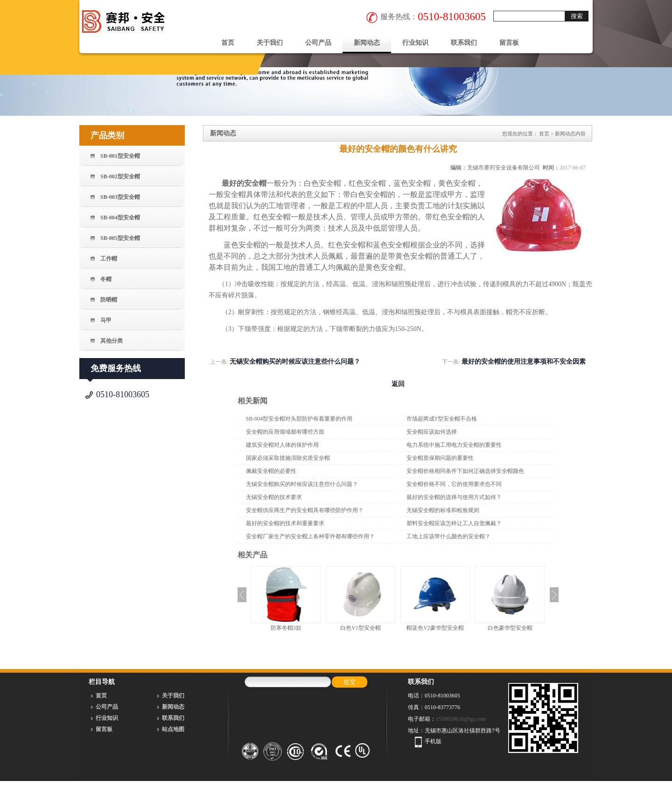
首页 (228, 43)
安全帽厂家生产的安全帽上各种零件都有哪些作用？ (310, 536)
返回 (398, 384)
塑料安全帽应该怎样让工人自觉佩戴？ (454, 523)
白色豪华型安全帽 (510, 628)
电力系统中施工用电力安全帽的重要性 (454, 445)
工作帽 (109, 259)
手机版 (433, 741)
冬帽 (106, 279)
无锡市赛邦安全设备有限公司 (504, 168)
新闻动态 (367, 43)
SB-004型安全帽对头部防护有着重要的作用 (299, 419)
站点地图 (173, 729)
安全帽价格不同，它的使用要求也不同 (454, 484)
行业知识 (415, 43)
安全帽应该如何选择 (432, 432)
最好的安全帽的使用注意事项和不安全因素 (524, 362)
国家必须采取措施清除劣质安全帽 (288, 458)
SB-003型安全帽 (120, 197)
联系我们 (464, 43)
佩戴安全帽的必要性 (271, 471)
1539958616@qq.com (461, 719)
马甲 (106, 320)
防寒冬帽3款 (286, 628)
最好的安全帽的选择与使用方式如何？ (454, 497)
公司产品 (318, 43)
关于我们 (270, 43)
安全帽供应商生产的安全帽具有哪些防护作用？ (305, 510)
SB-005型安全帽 (120, 238)
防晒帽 (109, 300)
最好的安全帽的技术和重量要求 (285, 523)
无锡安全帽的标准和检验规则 (443, 510)
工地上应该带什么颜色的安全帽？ (448, 536)
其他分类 (112, 341)
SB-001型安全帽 (120, 156)
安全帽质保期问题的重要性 (440, 458)
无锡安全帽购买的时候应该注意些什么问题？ (295, 362)
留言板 (509, 43)
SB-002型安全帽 (120, 176)
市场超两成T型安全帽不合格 (442, 419)
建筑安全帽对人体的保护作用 (282, 445)
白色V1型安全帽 (360, 628)
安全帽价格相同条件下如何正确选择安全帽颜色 (465, 471)
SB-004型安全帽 (120, 218)
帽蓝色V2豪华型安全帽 (435, 628)
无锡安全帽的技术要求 (274, 497)
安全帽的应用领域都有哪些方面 (285, 432)
